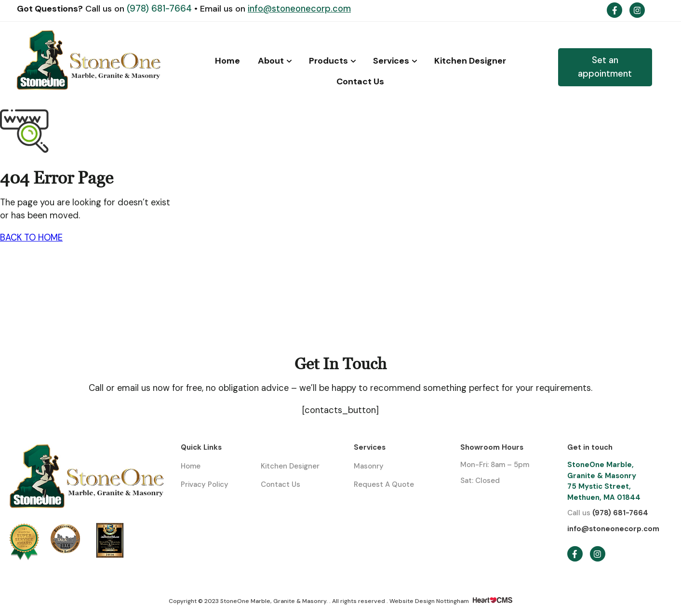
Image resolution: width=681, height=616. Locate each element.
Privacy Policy (205, 484)
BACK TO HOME (31, 238)
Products (328, 61)
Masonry (369, 466)
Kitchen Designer (470, 61)
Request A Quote (384, 484)
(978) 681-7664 (160, 9)
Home (227, 61)
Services (391, 61)
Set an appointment (605, 67)
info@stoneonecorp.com (299, 9)
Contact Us (360, 81)
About (271, 61)
